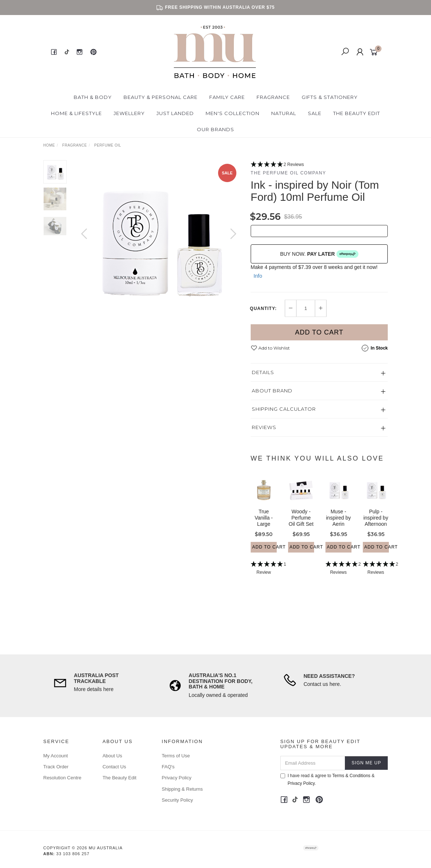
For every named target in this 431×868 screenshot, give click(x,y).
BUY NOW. (319, 254)
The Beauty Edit (357, 113)
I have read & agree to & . (327, 780)
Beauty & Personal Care (161, 97)
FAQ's (168, 767)
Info (258, 276)
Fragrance (273, 97)
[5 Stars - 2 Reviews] (319, 165)
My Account (56, 756)
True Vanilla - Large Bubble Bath (264, 530)
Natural (284, 113)
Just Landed (175, 113)
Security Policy (177, 800)
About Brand (272, 391)
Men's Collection (233, 113)
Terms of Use (176, 756)
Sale (315, 113)
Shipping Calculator (284, 409)
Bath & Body (93, 97)
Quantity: (263, 309)
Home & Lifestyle (76, 113)
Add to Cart (319, 332)
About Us (112, 756)
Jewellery (129, 113)
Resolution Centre (62, 778)
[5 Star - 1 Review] (264, 575)
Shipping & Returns (182, 789)
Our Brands (215, 129)
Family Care (227, 97)
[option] (159, 241)
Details (263, 372)
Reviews (264, 427)
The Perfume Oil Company (288, 173)
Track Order (56, 767)
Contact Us (114, 767)
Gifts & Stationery (330, 97)
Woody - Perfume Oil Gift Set (301, 524)
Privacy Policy (176, 778)
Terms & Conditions (351, 776)
